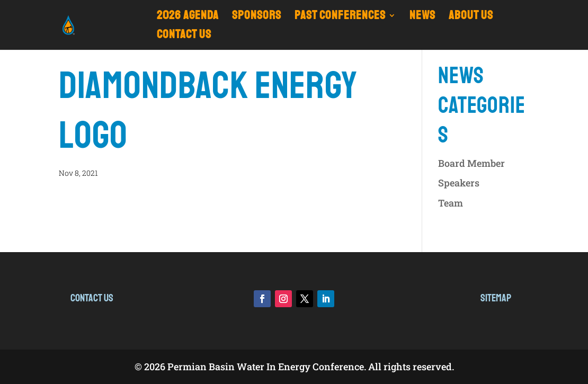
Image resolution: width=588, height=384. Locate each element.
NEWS (422, 17)
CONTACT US (184, 36)
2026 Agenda (188, 17)
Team (451, 203)
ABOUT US (471, 17)
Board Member (471, 163)
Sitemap (496, 298)
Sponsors (257, 17)
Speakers (459, 183)
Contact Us (92, 298)
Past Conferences (340, 17)
